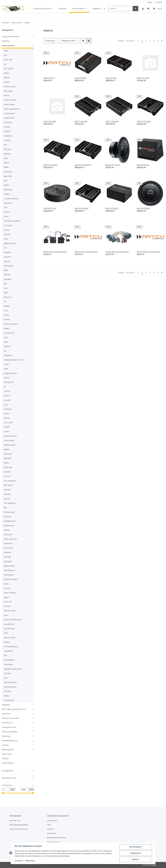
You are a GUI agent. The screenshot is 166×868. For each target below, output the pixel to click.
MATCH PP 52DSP (144, 121)
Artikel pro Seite (68, 41)
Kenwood (8, 409)
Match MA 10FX (143, 78)
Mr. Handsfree (10, 481)
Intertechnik (9, 382)
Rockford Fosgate (11, 579)
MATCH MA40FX (112, 121)
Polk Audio (8, 534)
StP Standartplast (11, 646)
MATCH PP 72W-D (113, 165)
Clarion (7, 212)
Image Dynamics (11, 373)
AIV (5, 64)
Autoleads (8, 136)
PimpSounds (9, 526)
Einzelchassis (7, 723)
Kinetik (7, 418)
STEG (6, 633)
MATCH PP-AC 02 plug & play (86, 252)
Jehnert (7, 396)
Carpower (8, 203)
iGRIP (6, 369)
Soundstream (9, 624)
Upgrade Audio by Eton (13, 669)
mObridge (8, 467)
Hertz (6, 342)
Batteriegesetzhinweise (57, 838)
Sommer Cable (10, 611)
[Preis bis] (25, 789)
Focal (6, 311)
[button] (143, 9)
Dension (7, 234)
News (150, 2)
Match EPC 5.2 (49, 78)
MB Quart (8, 454)
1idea (6, 51)
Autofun (7, 131)
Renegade (8, 561)
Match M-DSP (111, 78)
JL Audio (7, 400)
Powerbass (8, 543)
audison (7, 127)
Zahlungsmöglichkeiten (19, 825)
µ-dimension (9, 700)
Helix (6, 337)
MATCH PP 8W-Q (143, 208)
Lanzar (7, 431)
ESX (5, 284)
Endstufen (6, 714)
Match (6, 449)
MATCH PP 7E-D (143, 165)
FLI (5, 302)
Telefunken (8, 664)
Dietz (6, 239)
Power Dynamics (11, 539)
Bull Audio (8, 190)
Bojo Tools (8, 176)
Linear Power (9, 440)
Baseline (7, 154)
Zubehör (5, 745)
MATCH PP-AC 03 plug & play (117, 252)
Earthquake (9, 266)
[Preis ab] (6, 789)
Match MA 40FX (50, 121)
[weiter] (162, 41)
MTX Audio (8, 485)
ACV (5, 55)
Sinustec (7, 606)
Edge (6, 270)
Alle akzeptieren (136, 847)
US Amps (7, 673)
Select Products (10, 593)
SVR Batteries (9, 660)
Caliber (7, 194)
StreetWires (9, 651)
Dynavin (7, 261)
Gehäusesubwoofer (10, 732)
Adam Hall (8, 60)
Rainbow (7, 552)
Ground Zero (9, 333)
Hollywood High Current (14, 360)
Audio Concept (10, 100)
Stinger (7, 642)
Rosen (6, 584)
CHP (5, 207)
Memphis (8, 458)
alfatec (7, 73)
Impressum (19, 860)
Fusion (7, 315)
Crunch (7, 230)
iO (5, 387)
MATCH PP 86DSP (82, 208)
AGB (49, 825)
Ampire (7, 82)
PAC (5, 508)
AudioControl (9, 118)
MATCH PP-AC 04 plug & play (148, 252)
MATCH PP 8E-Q (112, 208)
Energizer (8, 279)
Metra (6, 463)
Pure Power (8, 548)
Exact (6, 293)
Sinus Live (8, 602)
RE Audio (7, 557)
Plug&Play (6, 705)
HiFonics (7, 346)
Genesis (7, 319)
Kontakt (159, 2)
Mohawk (7, 472)
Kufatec (7, 427)
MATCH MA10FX (81, 121)
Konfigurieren (136, 853)
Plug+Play (6, 41)
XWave (7, 696)
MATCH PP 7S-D (50, 208)
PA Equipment (8, 763)
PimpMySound (10, 521)
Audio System (9, 113)
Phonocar (8, 517)
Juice (6, 405)
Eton (6, 288)
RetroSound (9, 575)
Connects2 (8, 225)
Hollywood (8, 355)
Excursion (8, 297)
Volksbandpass (10, 687)
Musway (7, 494)
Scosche (7, 588)
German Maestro (11, 324)
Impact (7, 378)
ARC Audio (8, 91)
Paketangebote (8, 750)
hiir (5, 351)
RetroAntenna (9, 570)
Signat (6, 597)
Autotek (7, 140)
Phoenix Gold (9, 512)
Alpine (6, 78)
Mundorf (7, 490)
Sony (6, 615)
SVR (5, 655)
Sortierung (50, 41)
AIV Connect (9, 69)
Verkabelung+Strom (10, 741)
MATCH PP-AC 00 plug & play (55, 252)
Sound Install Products (13, 620)
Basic (6, 158)
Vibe (6, 678)
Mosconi (7, 476)
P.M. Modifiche (10, 503)
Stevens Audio (10, 638)
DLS (5, 248)
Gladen (7, 328)
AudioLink (8, 122)
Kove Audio (8, 422)
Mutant (7, 499)
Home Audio (7, 754)
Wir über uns (15, 820)
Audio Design (9, 104)
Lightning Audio (10, 436)
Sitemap (51, 829)
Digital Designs (10, 243)
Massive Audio (10, 445)
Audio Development (12, 109)
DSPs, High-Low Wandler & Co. (14, 709)
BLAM (6, 167)
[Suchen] (120, 9)
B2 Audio (7, 149)
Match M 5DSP (80, 78)
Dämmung (6, 736)
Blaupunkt (8, 172)
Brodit (6, 185)
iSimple (7, 391)
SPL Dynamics (9, 629)
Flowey (7, 306)
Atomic (7, 95)
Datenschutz (30, 860)
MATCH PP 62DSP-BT (83, 165)
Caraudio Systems (11, 199)
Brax (6, 181)
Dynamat (7, 257)
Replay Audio (9, 566)
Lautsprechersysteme (11, 37)
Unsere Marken (8, 45)
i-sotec (7, 364)
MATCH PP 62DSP (50, 165)
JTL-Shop (153, 865)
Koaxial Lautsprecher (10, 718)
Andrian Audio (10, 87)
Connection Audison (12, 221)
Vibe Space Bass (10, 682)
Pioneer (7, 530)
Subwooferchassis (9, 727)
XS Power (8, 691)
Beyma (7, 163)
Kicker (6, 414)
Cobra (6, 216)
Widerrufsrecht (53, 842)
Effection (7, 275)
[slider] (3, 793)
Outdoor (5, 758)
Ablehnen (136, 859)
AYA (5, 145)
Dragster (7, 252)
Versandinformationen (19, 829)
